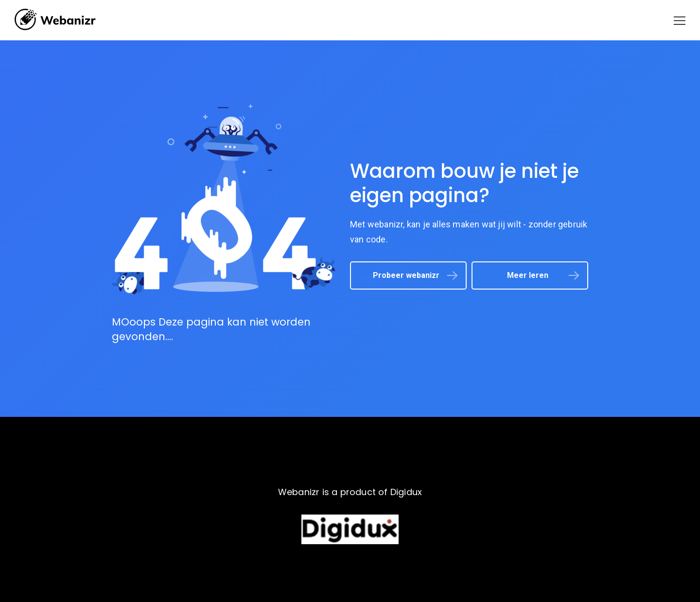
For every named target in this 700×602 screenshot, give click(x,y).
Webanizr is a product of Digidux (350, 492)
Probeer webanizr (406, 275)
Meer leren (528, 275)
